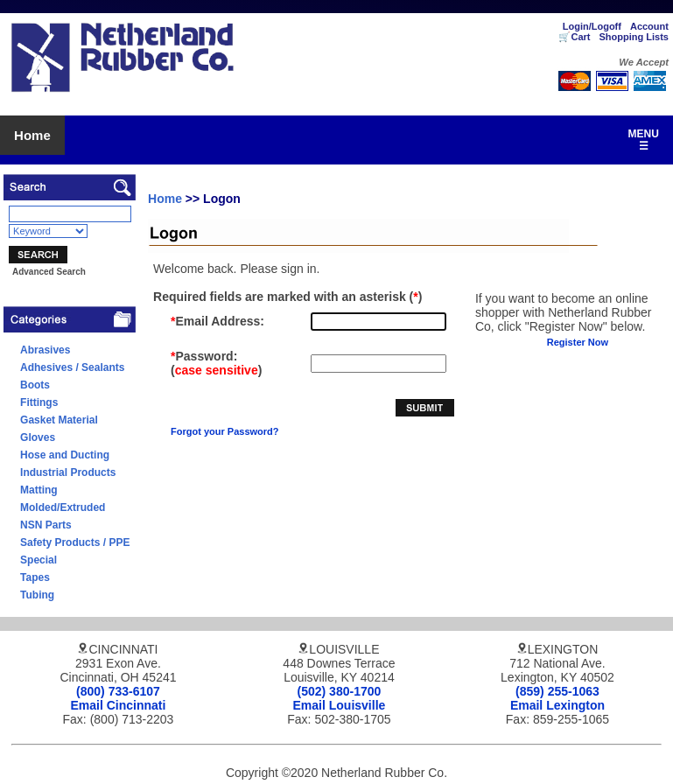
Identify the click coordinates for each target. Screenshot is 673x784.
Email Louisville (340, 705)
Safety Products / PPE (75, 542)
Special (39, 560)
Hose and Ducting (65, 455)
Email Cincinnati (119, 705)
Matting (39, 490)
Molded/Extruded (63, 507)
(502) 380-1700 (340, 691)
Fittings (39, 402)
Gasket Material (59, 420)
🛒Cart (574, 37)
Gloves (38, 437)
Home (32, 135)
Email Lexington (557, 705)
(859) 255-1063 (557, 691)
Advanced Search (49, 272)
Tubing (37, 595)
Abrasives (45, 350)
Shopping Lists (633, 37)
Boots (35, 385)
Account (649, 26)
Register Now (578, 342)
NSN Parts (46, 525)
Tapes (35, 577)
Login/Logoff (592, 26)
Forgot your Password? (224, 431)
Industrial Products (68, 472)
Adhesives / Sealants (72, 367)
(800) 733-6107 (118, 691)
